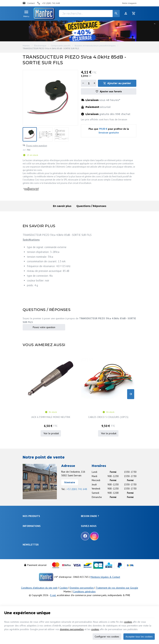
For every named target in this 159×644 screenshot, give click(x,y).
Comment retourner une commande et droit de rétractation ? (104, 513)
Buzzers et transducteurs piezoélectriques (95, 46)
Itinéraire (70, 463)
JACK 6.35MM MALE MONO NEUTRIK (41, 399)
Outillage (27, 520)
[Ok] (132, 579)
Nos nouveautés (31, 554)
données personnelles (72, 629)
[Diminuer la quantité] (83, 83)
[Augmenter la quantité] (94, 83)
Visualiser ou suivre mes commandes (99, 519)
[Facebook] (85, 549)
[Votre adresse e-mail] (79, 579)
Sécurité (27, 511)
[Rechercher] (116, 13)
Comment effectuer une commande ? (99, 503)
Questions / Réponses (91, 206)
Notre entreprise (31, 546)
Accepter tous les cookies (139, 637)
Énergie (26, 507)
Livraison (85, 507)
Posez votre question (37, 146)
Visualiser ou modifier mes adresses (99, 523)
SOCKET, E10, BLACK (122, 397)
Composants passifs (61, 46)
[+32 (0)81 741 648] (49, 3)
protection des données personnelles (50, 589)
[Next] (131, 384)
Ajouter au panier (119, 83)
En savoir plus (62, 206)
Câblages (27, 524)
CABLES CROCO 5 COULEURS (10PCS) (82, 399)
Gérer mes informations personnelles (99, 527)
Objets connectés (31, 516)
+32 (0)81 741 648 (77, 469)
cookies (128, 622)
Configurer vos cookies (107, 637)
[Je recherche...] (89, 13)
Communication (30, 529)
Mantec (26, 46)
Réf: (24, 150)
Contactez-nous (30, 559)
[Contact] (29, 3)
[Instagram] (94, 549)
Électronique (40, 46)
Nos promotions (30, 550)
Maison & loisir (30, 533)
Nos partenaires (30, 563)
